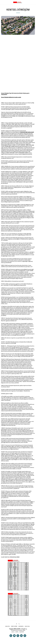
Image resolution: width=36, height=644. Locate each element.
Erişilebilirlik (22, 632)
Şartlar (13, 632)
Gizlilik (17, 632)
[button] (2, 2)
